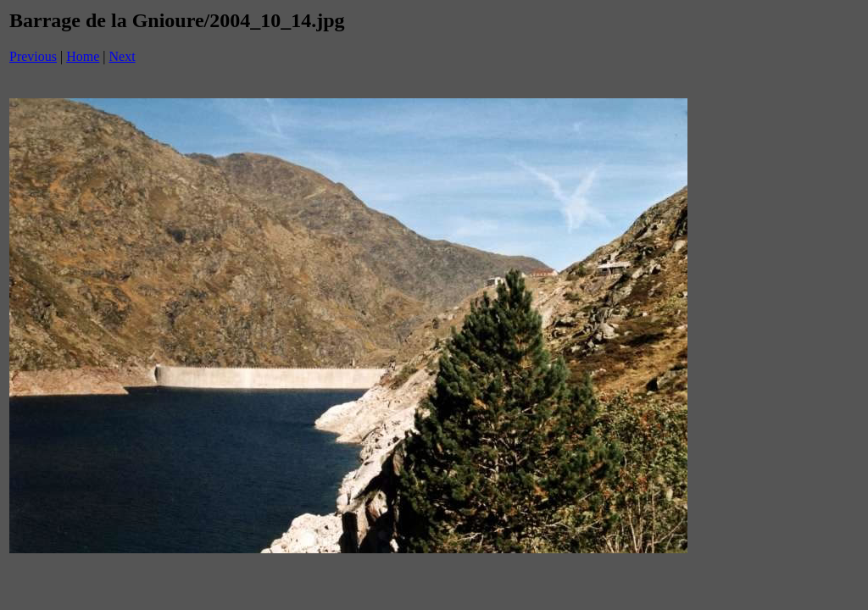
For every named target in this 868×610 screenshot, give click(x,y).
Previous (33, 56)
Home (83, 56)
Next (122, 56)
